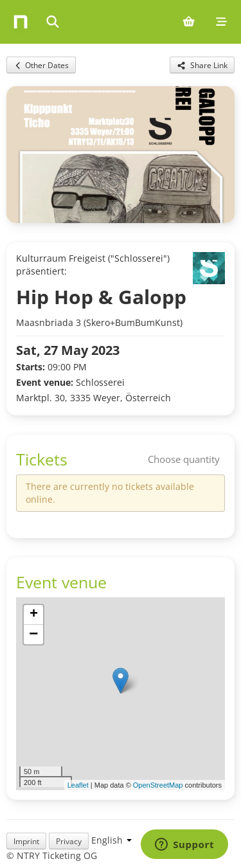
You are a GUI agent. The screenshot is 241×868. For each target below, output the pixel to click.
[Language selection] (112, 840)
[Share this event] (202, 65)
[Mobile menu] (221, 22)
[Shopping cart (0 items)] (189, 22)
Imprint (26, 841)
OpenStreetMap (158, 785)
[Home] (21, 22)
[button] (121, 681)
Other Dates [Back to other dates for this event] (41, 65)
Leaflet (78, 785)
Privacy (69, 841)
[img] (121, 694)
